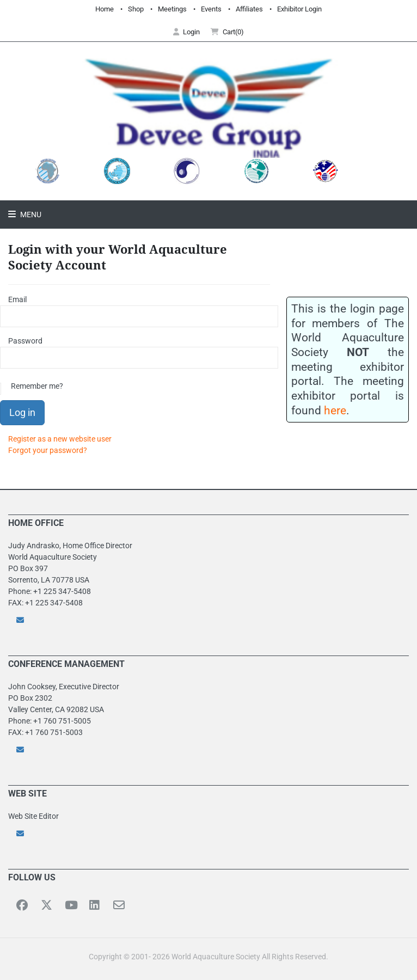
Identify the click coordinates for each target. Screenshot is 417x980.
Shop (136, 9)
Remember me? (37, 386)
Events (211, 9)
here (335, 410)
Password (25, 341)
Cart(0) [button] (227, 32)
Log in (22, 412)
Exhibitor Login (299, 9)
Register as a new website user (60, 439)
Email (17, 299)
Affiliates (249, 9)
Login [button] (186, 32)
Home (105, 9)
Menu (30, 215)
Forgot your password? (48, 450)
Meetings (172, 9)
